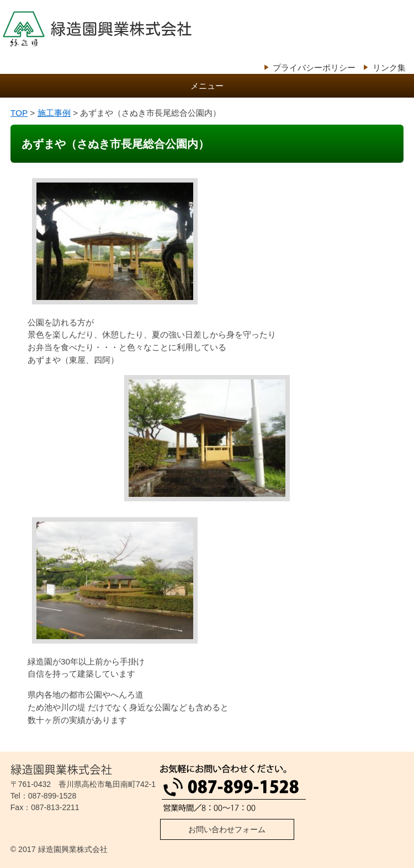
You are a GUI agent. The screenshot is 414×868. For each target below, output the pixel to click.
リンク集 (389, 68)
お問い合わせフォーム (227, 829)
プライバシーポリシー (314, 68)
